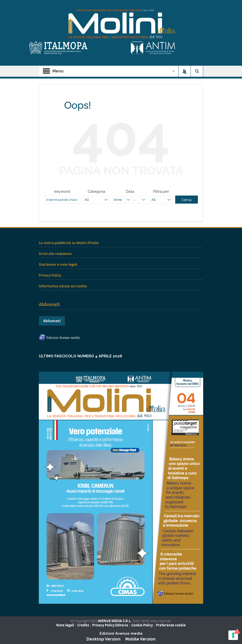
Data (130, 192)
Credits (83, 625)
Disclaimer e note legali (58, 264)
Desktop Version (103, 639)
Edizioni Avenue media (121, 633)
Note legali (65, 625)
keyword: (62, 192)
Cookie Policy (142, 625)
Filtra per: (161, 192)
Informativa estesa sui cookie (63, 286)
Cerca (187, 200)
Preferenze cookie (171, 625)
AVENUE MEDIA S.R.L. (115, 621)
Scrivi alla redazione (55, 254)
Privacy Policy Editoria (110, 625)
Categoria (96, 192)
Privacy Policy (50, 275)
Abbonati (52, 321)
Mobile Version (140, 639)
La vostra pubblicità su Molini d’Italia (69, 243)
